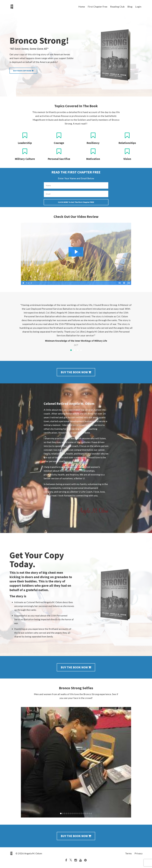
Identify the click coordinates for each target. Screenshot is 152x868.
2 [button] (74, 350)
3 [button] (78, 350)
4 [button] (81, 350)
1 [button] (71, 350)
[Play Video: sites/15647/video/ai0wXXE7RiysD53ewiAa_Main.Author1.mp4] (76, 252)
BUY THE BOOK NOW (76, 372)
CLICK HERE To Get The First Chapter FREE (76, 202)
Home (82, 7)
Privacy (139, 853)
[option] (76, 323)
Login (138, 7)
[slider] (73, 283)
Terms (128, 853)
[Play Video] (23, 283)
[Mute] (119, 283)
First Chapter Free (98, 7)
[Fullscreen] (129, 283)
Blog (130, 7)
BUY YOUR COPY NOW (23, 71)
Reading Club (117, 7)
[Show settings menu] (124, 283)
